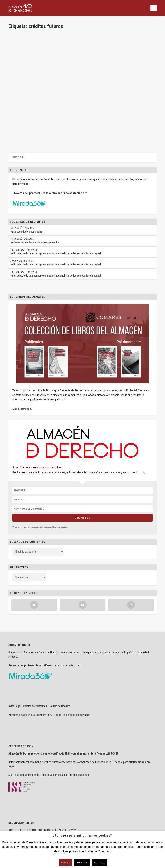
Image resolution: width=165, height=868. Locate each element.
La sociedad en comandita (28, 211)
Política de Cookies (59, 686)
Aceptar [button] (66, 863)
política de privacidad (59, 507)
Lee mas (19, 115)
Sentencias (69, 92)
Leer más (99, 863)
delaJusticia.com (31, 816)
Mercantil (58, 92)
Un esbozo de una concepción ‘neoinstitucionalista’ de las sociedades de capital (57, 233)
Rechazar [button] (82, 863)
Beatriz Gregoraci (25, 92)
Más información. (22, 389)
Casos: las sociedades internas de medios (36, 222)
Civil (51, 92)
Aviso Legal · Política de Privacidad (28, 686)
